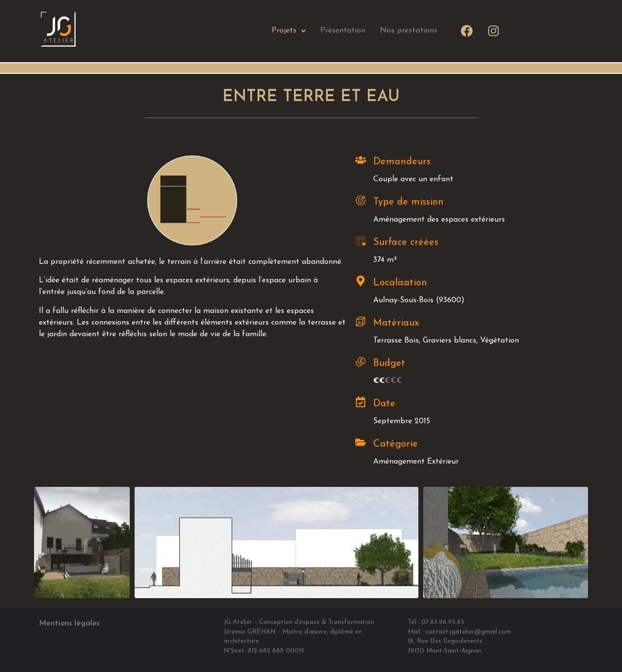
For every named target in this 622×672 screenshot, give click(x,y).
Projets (289, 31)
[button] (289, 31)
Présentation (343, 31)
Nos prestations (409, 31)
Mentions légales (69, 623)
